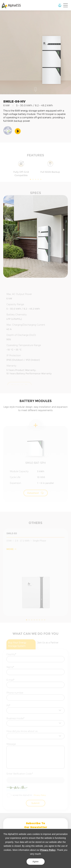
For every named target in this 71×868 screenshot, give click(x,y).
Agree (35, 862)
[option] (35, 236)
